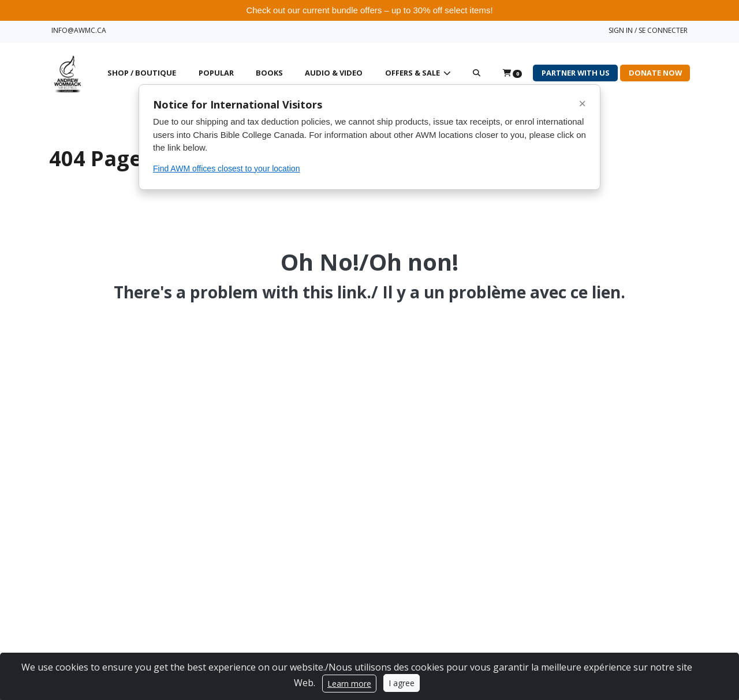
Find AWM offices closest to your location (226, 169)
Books (269, 73)
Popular (216, 73)
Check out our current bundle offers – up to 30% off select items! (369, 10)
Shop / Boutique (142, 73)
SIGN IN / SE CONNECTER (648, 30)
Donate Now (655, 73)
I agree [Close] (402, 683)
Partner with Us (576, 73)
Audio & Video (334, 73)
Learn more (349, 684)
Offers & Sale (413, 73)
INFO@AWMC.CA (79, 30)
